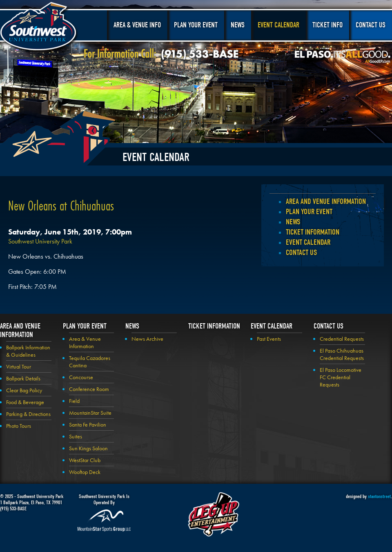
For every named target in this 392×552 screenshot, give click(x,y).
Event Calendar (278, 25)
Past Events (269, 339)
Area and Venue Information (326, 201)
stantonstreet (379, 496)
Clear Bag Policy (24, 390)
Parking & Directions (28, 414)
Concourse (81, 377)
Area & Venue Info (137, 25)
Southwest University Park (39, 28)
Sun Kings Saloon (88, 448)
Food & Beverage (25, 402)
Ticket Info (327, 25)
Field (74, 401)
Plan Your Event (196, 25)
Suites (76, 436)
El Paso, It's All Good (343, 57)
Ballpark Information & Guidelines (28, 351)
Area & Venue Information (85, 342)
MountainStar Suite (90, 413)
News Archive (147, 339)
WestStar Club (85, 460)
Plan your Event (309, 212)
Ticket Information (313, 232)
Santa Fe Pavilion (88, 425)
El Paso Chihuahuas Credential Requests (342, 354)
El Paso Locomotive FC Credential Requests (341, 377)
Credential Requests (342, 339)
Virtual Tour (19, 367)
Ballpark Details (23, 378)
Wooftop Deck (85, 472)
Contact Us (371, 25)
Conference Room (89, 389)
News (238, 25)
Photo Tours (19, 426)
